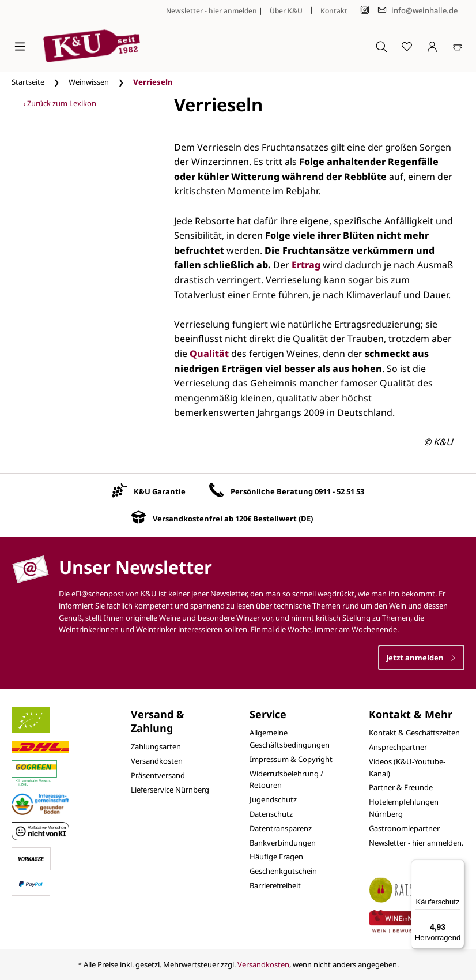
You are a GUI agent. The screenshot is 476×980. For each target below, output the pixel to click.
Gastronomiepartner (404, 828)
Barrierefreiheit (275, 885)
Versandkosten (157, 761)
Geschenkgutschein (283, 871)
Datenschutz (271, 814)
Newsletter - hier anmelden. (416, 843)
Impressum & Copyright (291, 759)
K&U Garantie (160, 491)
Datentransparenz (281, 828)
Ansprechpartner (398, 747)
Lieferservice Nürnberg (170, 790)
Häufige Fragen (276, 857)
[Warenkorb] (458, 46)
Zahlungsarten (156, 746)
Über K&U (286, 11)
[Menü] (20, 46)
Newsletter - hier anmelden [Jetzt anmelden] (211, 11)
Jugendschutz (273, 799)
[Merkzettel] (407, 46)
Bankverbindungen (283, 843)
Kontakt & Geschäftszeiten (414, 733)
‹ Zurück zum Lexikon (60, 103)
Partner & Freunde (401, 787)
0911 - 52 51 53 (339, 491)
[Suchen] (381, 46)
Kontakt (334, 11)
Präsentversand (158, 775)
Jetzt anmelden (421, 658)
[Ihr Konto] (432, 46)
